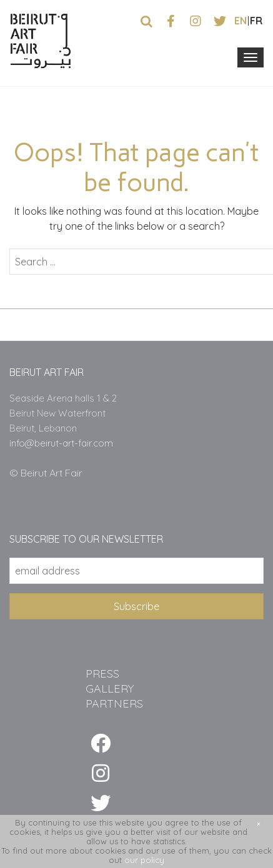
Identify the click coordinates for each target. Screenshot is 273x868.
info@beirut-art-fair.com (61, 443)
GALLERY (110, 688)
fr (256, 21)
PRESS (102, 673)
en (241, 21)
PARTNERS (114, 703)
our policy (144, 860)
